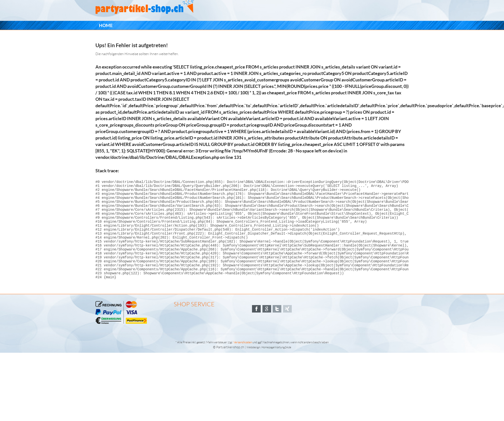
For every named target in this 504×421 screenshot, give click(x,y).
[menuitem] (106, 25)
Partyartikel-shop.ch (230, 366)
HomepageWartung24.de (276, 366)
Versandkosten (243, 361)
